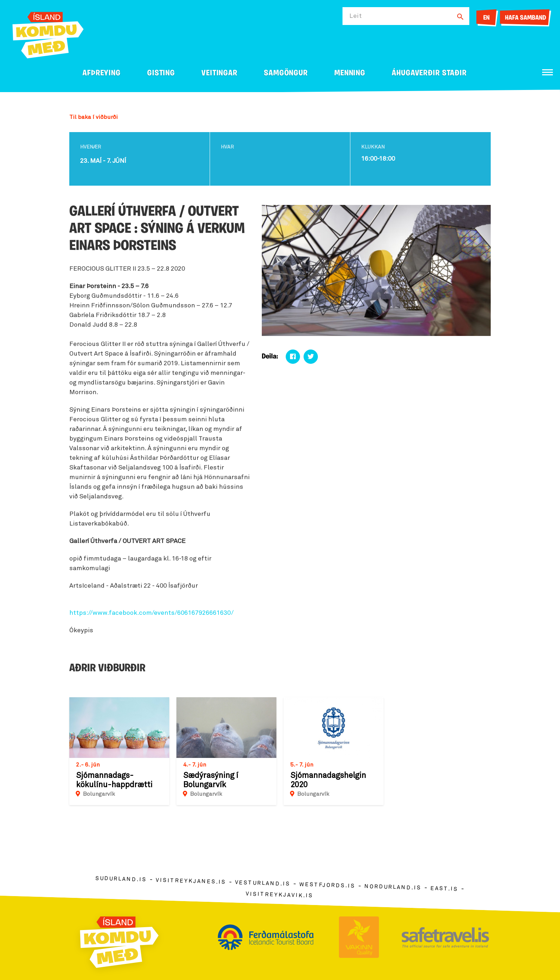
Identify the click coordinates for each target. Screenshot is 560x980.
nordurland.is (393, 887)
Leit (356, 16)
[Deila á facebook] (293, 357)
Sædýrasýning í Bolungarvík (211, 780)
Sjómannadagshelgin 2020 (328, 780)
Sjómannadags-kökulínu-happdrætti (114, 780)
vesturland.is (262, 884)
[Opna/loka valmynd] (547, 72)
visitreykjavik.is (279, 895)
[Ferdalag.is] (48, 34)
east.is (444, 889)
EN (486, 18)
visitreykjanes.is (191, 881)
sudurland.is (121, 879)
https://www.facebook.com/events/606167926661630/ (151, 613)
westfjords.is (327, 885)
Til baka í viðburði (94, 117)
